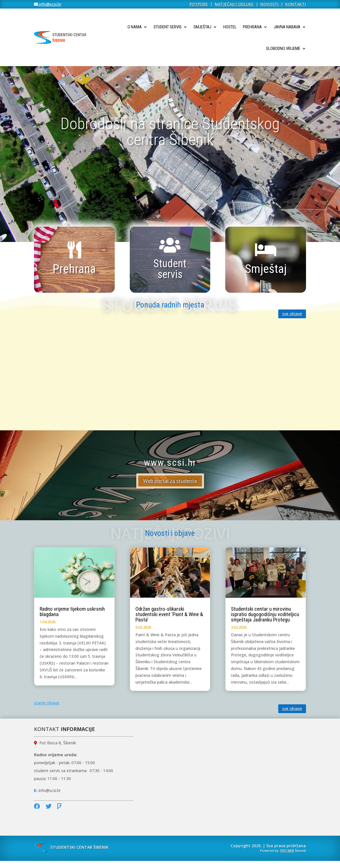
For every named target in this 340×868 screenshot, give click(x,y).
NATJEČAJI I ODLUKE (234, 4)
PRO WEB (287, 851)
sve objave (292, 314)
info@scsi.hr (50, 4)
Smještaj (202, 27)
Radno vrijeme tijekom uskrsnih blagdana (72, 612)
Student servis (168, 27)
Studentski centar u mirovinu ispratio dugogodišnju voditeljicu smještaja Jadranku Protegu (265, 614)
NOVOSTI (270, 4)
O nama (135, 27)
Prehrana (252, 27)
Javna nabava (287, 27)
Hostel (230, 27)
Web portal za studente (170, 481)
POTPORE (199, 4)
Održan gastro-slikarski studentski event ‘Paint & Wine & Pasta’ (169, 614)
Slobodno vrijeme (283, 49)
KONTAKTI (296, 4)
